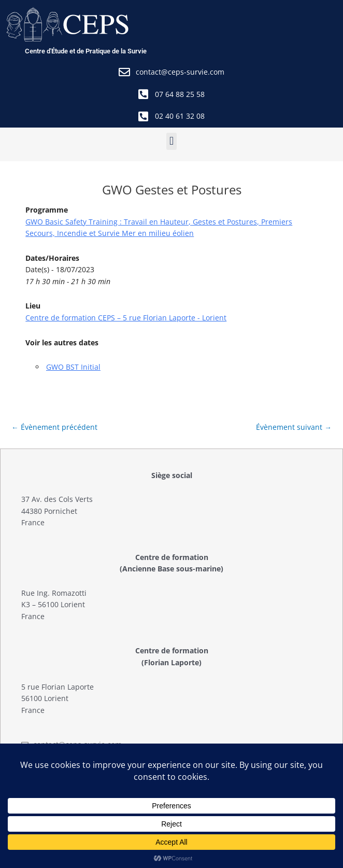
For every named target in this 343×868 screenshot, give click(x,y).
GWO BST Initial (73, 367)
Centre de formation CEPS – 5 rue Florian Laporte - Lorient (126, 318)
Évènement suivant (294, 427)
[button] (171, 141)
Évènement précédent (54, 427)
